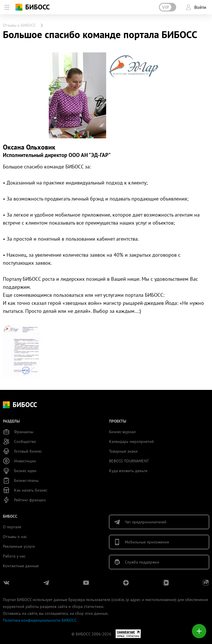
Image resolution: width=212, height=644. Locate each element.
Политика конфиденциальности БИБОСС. (40, 620)
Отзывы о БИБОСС (19, 25)
